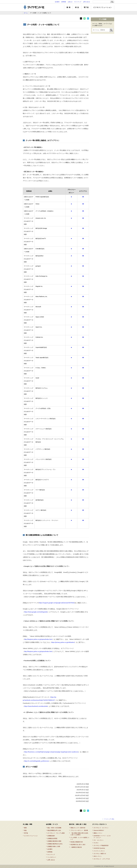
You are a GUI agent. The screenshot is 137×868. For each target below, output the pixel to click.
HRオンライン (98, 856)
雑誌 (25, 830)
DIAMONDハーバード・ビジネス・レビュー (102, 837)
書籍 (25, 828)
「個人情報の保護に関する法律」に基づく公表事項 (80, 834)
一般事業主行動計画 (76, 847)
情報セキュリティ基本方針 (78, 828)
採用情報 (64, 2)
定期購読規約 (51, 836)
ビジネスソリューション (103, 7)
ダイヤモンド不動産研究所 (101, 846)
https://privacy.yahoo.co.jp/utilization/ (63, 642)
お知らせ (70, 2)
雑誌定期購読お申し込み (54, 830)
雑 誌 (77, 7)
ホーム (26, 13)
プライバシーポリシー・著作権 (79, 830)
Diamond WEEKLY (99, 830)
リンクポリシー (52, 857)
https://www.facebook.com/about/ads (36, 706)
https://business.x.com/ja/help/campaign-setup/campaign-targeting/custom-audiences (51, 752)
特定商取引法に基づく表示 (78, 845)
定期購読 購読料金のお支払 (55, 844)
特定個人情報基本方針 (77, 842)
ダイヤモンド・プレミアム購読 (56, 833)
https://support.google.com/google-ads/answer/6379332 (57, 603)
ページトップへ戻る (109, 819)
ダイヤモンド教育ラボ (100, 854)
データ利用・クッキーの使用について (80, 838)
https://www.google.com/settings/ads (36, 612)
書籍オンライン (98, 833)
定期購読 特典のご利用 (54, 846)
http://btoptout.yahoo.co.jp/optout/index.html (38, 639)
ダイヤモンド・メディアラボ (102, 859)
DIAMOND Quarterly (99, 848)
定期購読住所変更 (52, 838)
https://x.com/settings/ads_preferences (37, 761)
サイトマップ (78, 2)
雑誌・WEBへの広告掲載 (54, 828)
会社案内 (57, 2)
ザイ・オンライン (99, 840)
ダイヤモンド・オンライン (101, 828)
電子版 (86, 7)
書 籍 (68, 7)
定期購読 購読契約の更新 (54, 841)
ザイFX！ (96, 843)
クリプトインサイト (99, 851)
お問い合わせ (86, 2)
